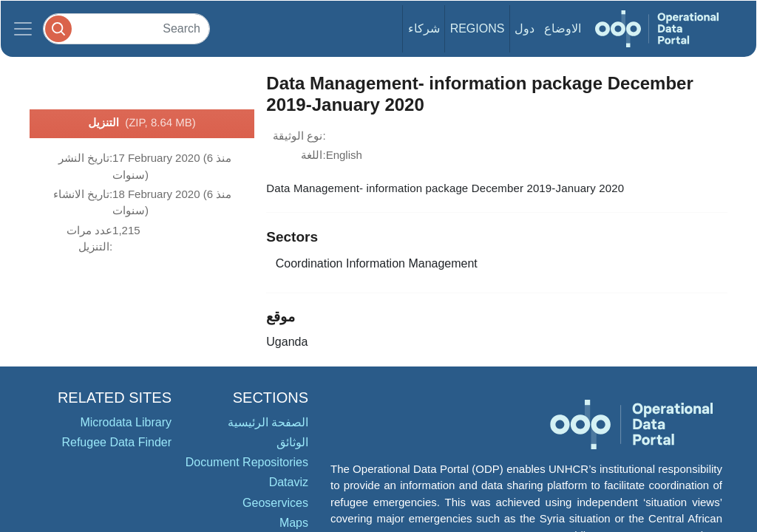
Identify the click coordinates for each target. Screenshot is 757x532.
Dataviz (289, 482)
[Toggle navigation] (23, 29)
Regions (478, 28)
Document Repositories (247, 462)
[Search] (126, 28)
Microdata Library (126, 422)
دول (525, 28)
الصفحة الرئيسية (268, 422)
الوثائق (292, 442)
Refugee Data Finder (116, 442)
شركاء (424, 28)
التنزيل (142, 123)
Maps (294, 523)
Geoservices (275, 503)
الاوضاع (563, 28)
